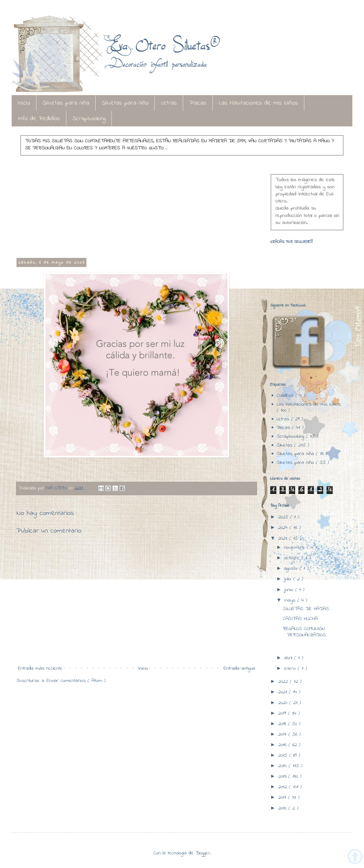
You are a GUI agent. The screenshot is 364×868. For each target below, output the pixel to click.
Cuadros (286, 396)
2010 (283, 808)
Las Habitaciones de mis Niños (258, 103)
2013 (283, 777)
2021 (284, 692)
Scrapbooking (89, 119)
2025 (284, 517)
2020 (284, 703)
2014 (283, 766)
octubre (293, 558)
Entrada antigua (239, 669)
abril (289, 658)
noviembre (295, 548)
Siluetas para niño (125, 103)
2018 (283, 724)
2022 (284, 682)
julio (289, 579)
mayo (291, 600)
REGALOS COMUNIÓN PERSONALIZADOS (304, 632)
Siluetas (286, 445)
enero (291, 669)
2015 (284, 756)
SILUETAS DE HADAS (306, 609)
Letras (169, 103)
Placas (198, 103)
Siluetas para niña (66, 103)
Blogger (203, 853)
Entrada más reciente (40, 669)
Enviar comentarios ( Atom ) (76, 681)
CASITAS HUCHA (300, 619)
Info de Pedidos (39, 119)
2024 (284, 528)
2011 (283, 798)
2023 (284, 539)
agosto (292, 569)
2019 (283, 713)
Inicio (24, 103)
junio (290, 590)
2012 (284, 787)
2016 (283, 745)
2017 (283, 735)
